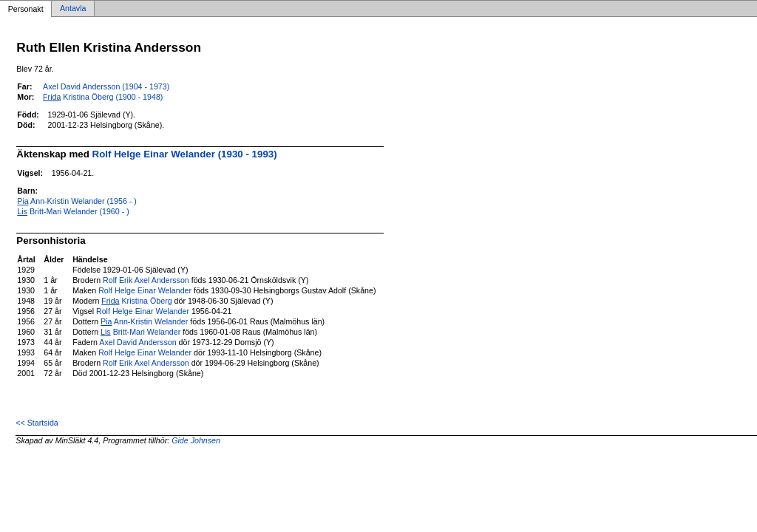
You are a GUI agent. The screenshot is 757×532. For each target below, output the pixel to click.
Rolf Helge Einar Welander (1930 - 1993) (185, 154)
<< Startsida (37, 423)
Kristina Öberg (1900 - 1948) (103, 97)
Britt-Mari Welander (140, 332)
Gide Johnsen (196, 440)
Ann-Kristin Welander (144, 321)
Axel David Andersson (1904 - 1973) (106, 86)
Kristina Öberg (136, 301)
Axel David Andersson (138, 342)
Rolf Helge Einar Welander (145, 290)
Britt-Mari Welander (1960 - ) (73, 211)
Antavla (73, 9)
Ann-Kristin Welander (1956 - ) (77, 201)
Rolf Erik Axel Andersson (146, 280)
